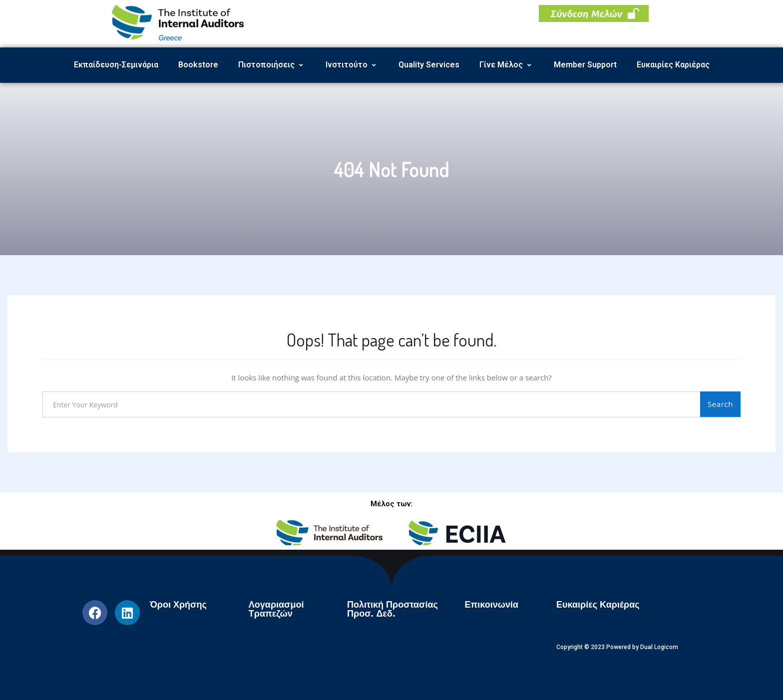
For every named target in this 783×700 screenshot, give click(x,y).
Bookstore (198, 65)
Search (720, 404)
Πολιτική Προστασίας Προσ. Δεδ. (392, 609)
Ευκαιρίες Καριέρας (673, 65)
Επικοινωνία (491, 605)
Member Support (585, 65)
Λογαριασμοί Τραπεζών (276, 609)
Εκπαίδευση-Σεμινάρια (116, 65)
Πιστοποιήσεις (272, 65)
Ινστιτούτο (352, 65)
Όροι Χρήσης (178, 605)
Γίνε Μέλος (507, 65)
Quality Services (429, 65)
